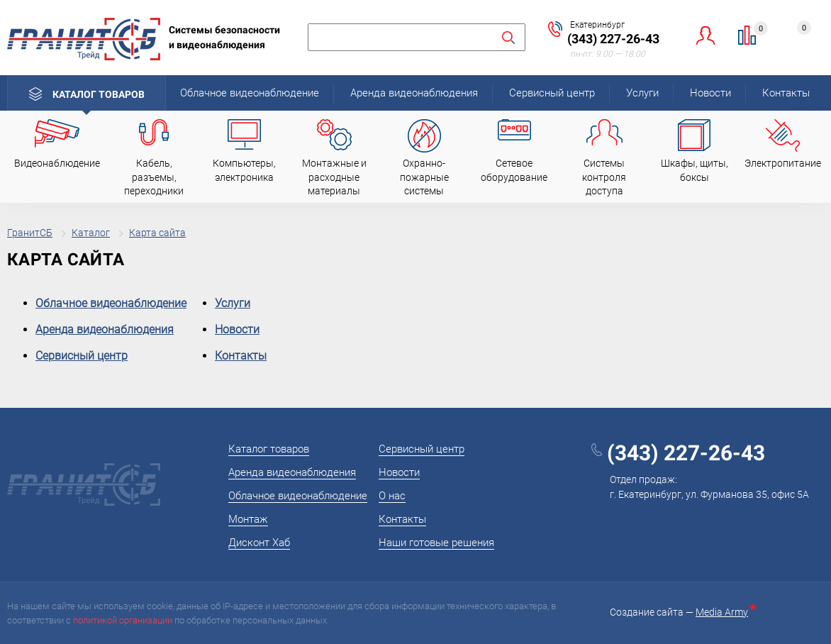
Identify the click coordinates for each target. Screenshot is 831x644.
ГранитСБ (30, 233)
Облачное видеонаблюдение (250, 93)
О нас (392, 496)
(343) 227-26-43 (613, 39)
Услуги (642, 93)
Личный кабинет (706, 35)
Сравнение (755, 30)
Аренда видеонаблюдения (414, 93)
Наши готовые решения (436, 543)
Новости (710, 93)
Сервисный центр (552, 93)
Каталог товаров (99, 94)
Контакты (786, 93)
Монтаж (248, 519)
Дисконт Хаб (259, 543)
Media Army (725, 612)
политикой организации (123, 620)
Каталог (91, 233)
